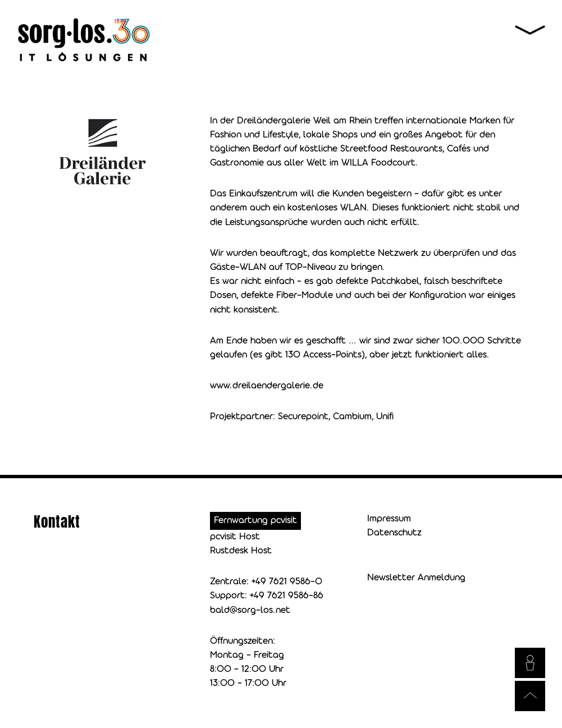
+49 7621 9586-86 (287, 596)
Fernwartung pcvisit (255, 521)
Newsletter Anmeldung (416, 578)
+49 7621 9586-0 (287, 582)
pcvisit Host (235, 537)
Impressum (389, 519)
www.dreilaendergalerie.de (267, 386)
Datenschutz (394, 533)
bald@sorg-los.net (250, 610)
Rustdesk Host (241, 551)
